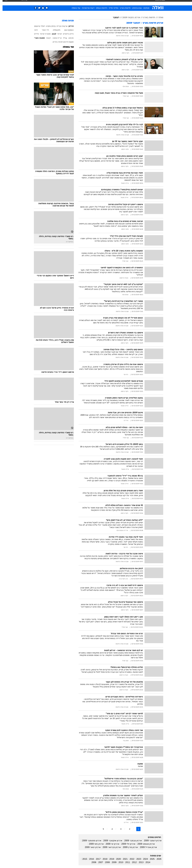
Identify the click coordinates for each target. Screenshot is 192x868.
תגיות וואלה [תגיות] (65, 21)
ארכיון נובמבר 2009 (131, 841)
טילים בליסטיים (66, 34)
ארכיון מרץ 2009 (128, 847)
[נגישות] (4, 3)
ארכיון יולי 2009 (126, 844)
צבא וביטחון (134, 8)
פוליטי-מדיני (111, 8)
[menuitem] (142, 3)
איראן (68, 26)
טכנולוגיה (75, 3)
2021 (123, 859)
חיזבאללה (54, 30)
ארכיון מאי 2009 (94, 844)
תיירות (85, 3)
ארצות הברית (59, 26)
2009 (112, 862)
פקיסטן (69, 38)
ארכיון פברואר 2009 (109, 847)
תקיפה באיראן (55, 42)
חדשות (143, 3)
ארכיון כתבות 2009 (129, 18)
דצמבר (113, 18)
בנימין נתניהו (48, 26)
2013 (139, 862)
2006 (91, 862)
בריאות (94, 3)
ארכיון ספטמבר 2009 (89, 841)
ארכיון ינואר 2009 (90, 847)
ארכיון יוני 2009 (110, 844)
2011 (125, 862)
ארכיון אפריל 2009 (146, 847)
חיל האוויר (43, 30)
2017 (96, 859)
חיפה (33, 30)
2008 (105, 862)
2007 (98, 862)
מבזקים (144, 8)
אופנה (66, 3)
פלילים (34, 34)
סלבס (117, 3)
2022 (129, 859)
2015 (82, 859)
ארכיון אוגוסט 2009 (143, 844)
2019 (109, 859)
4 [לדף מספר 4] (110, 829)
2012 (132, 862)
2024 (143, 859)
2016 (89, 859)
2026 (156, 859)
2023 (136, 859)
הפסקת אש (66, 30)
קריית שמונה (55, 38)
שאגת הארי (37, 38)
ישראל (57, 34)
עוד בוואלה (73, 8)
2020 (116, 859)
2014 (145, 862)
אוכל (103, 3)
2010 (118, 862)
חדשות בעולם (99, 8)
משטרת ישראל (43, 34)
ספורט (134, 3)
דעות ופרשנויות (86, 8)
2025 (150, 859)
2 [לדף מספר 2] (127, 829)
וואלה (158, 18)
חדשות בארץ (123, 8)
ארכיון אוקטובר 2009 (110, 841)
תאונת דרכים (66, 42)
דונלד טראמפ (37, 26)
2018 (103, 859)
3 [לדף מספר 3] (118, 829)
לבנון (52, 34)
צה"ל (63, 38)
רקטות (46, 38)
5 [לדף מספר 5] (101, 829)
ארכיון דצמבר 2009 (150, 841)
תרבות (125, 3)
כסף (110, 3)
